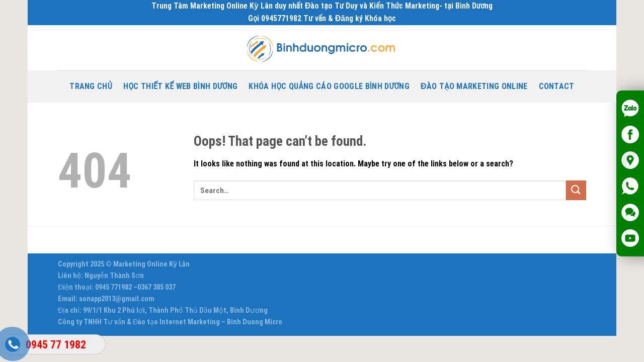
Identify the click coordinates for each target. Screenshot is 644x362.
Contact (557, 86)
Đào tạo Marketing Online (474, 86)
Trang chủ (91, 86)
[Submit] (576, 190)
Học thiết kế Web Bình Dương (180, 86)
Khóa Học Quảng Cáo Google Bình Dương (329, 86)
